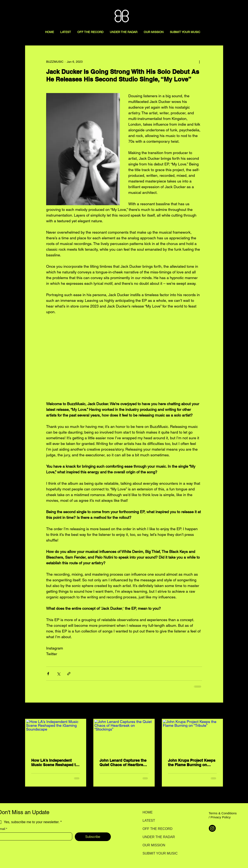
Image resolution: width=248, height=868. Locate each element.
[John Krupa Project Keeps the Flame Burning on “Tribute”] (192, 736)
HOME (148, 812)
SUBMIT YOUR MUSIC (158, 853)
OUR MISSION (154, 845)
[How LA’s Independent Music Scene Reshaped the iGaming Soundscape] (56, 736)
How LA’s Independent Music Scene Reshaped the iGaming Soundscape (56, 763)
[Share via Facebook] (48, 674)
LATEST (149, 821)
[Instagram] (212, 828)
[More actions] (200, 62)
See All (219, 711)
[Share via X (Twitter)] (58, 674)
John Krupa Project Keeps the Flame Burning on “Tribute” (192, 763)
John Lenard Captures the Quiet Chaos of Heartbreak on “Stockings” (123, 763)
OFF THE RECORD (158, 829)
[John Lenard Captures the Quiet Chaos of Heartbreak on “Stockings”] (124, 736)
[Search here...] (226, 8)
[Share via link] (69, 674)
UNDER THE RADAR (158, 837)
